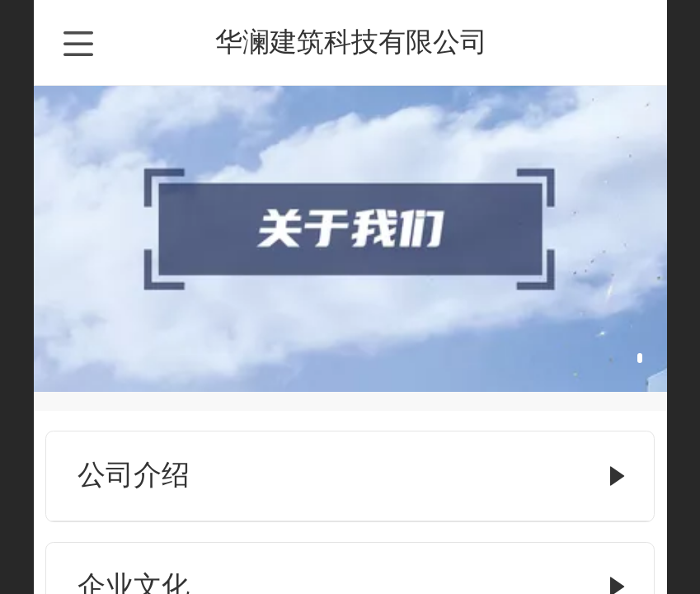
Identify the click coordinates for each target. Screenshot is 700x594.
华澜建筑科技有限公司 (351, 42)
